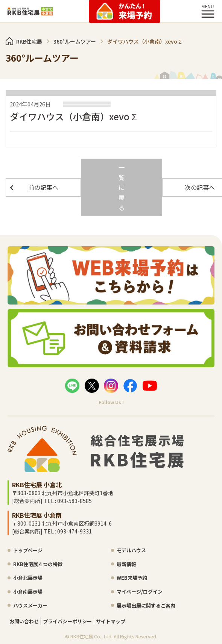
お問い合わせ (24, 621)
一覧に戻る (122, 187)
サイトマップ (111, 621)
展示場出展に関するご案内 (146, 605)
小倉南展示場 (28, 592)
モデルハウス (131, 550)
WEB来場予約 (132, 578)
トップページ (28, 550)
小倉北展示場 (28, 578)
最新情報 (126, 564)
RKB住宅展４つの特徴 (38, 564)
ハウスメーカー (30, 605)
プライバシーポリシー (67, 621)
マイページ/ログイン (140, 592)
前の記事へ (43, 187)
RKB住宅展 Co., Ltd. (91, 636)
